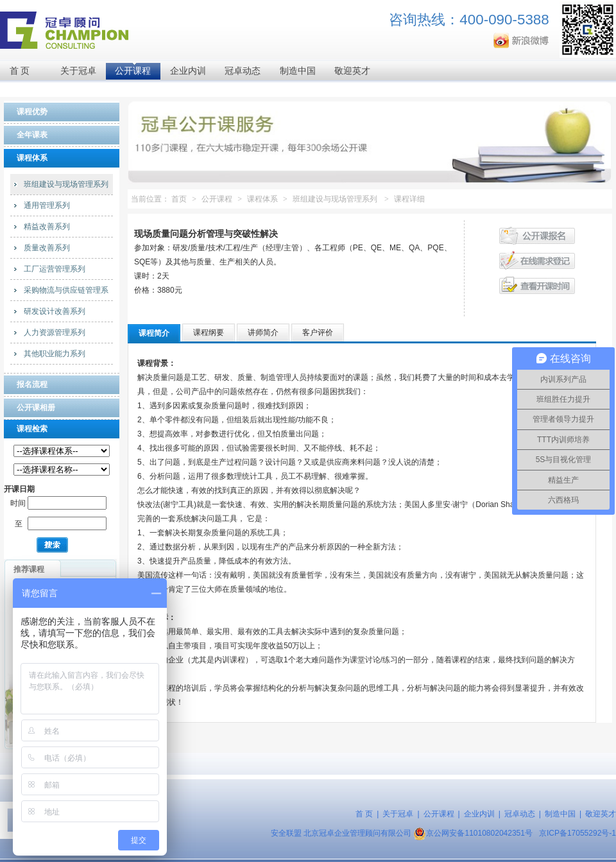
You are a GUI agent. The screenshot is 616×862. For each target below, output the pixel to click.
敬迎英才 (352, 71)
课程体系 (262, 199)
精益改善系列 (47, 227)
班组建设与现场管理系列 (66, 184)
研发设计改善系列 (55, 311)
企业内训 (188, 71)
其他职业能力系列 (55, 354)
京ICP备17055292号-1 (577, 833)
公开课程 (133, 71)
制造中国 (298, 71)
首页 (179, 199)
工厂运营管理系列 (55, 269)
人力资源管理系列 (55, 332)
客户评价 (318, 332)
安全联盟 (286, 833)
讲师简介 (263, 332)
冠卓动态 (243, 71)
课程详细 (409, 199)
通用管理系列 (47, 205)
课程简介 (154, 333)
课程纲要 (209, 332)
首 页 (20, 71)
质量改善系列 (47, 248)
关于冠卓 (78, 71)
